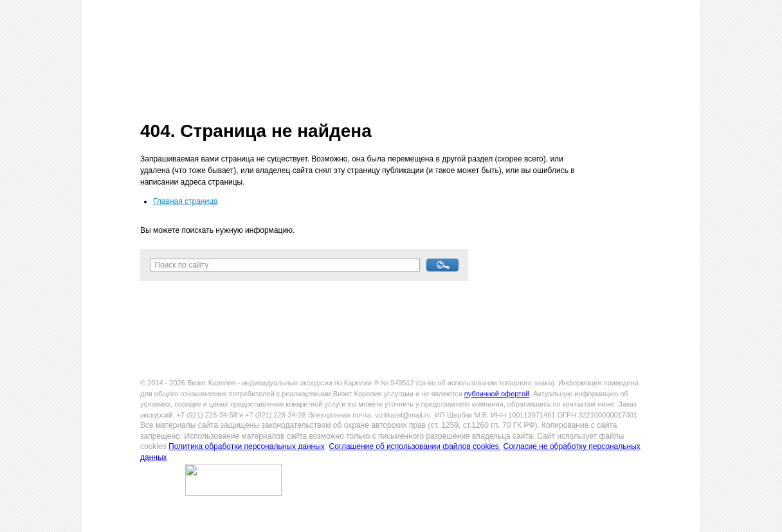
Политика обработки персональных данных (247, 446)
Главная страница (186, 201)
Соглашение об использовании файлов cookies (415, 446)
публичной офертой (497, 394)
